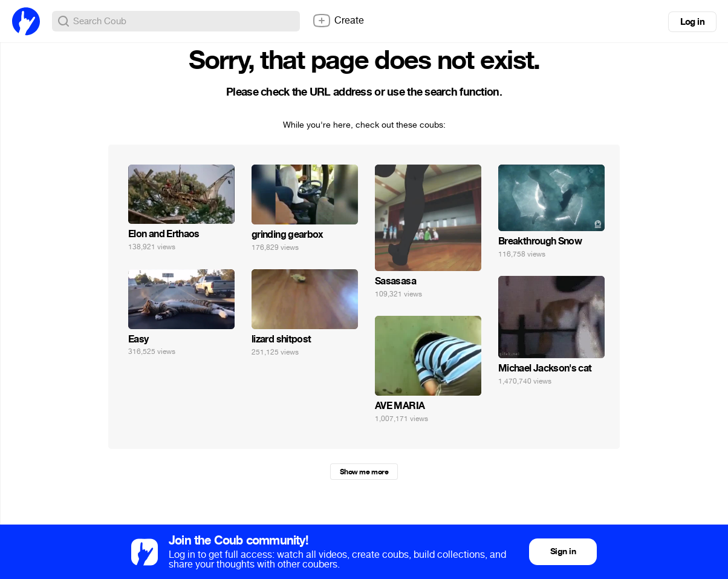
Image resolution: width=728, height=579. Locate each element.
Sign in (563, 551)
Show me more (364, 472)
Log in (692, 22)
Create (338, 21)
